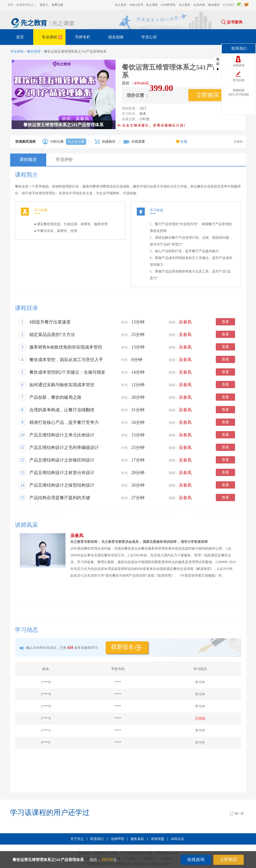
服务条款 (137, 839)
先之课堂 (152, 5)
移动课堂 (214, 5)
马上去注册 (76, 142)
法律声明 (117, 839)
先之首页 (121, 5)
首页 (20, 37)
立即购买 (229, 860)
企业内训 (199, 5)
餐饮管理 (34, 52)
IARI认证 (178, 839)
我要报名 (126, 647)
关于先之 (77, 839)
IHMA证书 (136, 5)
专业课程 (53, 38)
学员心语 (149, 37)
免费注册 (57, 5)
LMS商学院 (168, 5)
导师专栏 (83, 37)
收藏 (181, 142)
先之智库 (184, 5)
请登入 (44, 5)
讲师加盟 (158, 839)
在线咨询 (196, 860)
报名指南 (116, 37)
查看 (225, 322)
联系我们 (97, 839)
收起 (218, 64)
